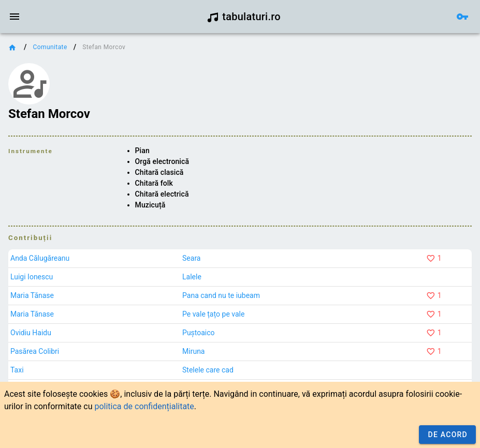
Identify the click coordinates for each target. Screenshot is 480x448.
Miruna (193, 351)
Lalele (192, 277)
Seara (191, 258)
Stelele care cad (208, 370)
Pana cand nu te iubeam (221, 295)
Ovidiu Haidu (31, 333)
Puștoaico (199, 333)
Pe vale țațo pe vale (213, 314)
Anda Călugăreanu (40, 258)
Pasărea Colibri (35, 351)
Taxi (17, 370)
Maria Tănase (32, 295)
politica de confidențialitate (144, 406)
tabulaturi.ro (244, 17)
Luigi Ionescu (32, 277)
